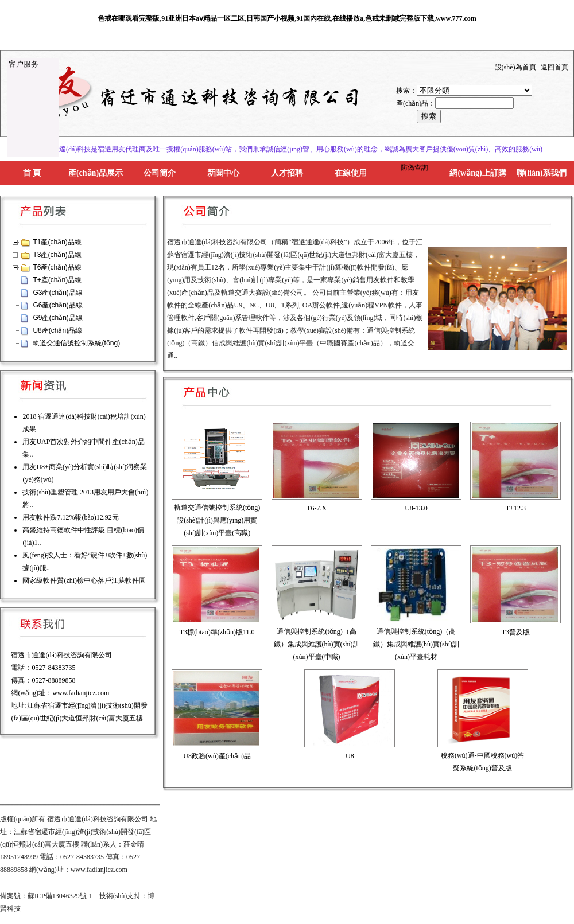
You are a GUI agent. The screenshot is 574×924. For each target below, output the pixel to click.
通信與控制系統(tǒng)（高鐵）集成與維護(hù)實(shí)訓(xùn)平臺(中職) (317, 644)
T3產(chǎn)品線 (57, 255)
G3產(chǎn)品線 (57, 293)
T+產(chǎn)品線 (57, 280)
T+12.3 (516, 508)
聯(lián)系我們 (542, 173)
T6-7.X (317, 508)
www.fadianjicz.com (81, 693)
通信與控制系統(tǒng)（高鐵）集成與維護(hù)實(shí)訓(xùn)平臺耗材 (416, 644)
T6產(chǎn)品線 (57, 267)
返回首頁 (554, 67)
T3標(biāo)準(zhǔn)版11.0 (217, 632)
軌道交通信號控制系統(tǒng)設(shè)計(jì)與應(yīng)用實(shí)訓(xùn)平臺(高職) (217, 520)
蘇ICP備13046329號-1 (60, 896)
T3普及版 (516, 632)
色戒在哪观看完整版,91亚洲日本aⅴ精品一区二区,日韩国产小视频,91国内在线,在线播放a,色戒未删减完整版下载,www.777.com (287, 18)
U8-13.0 (416, 508)
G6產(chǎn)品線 (57, 305)
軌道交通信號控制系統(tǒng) (76, 343)
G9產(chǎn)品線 (57, 318)
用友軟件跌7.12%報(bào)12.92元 (70, 517)
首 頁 (32, 173)
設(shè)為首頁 (515, 67)
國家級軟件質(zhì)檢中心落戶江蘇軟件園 (84, 580)
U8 (350, 756)
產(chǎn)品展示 (96, 173)
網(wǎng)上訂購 (478, 173)
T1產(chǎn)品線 (57, 242)
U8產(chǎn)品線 (57, 330)
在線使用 (351, 173)
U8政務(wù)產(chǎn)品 (217, 756)
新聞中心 (223, 173)
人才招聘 (287, 173)
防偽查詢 (414, 167)
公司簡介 (160, 173)
